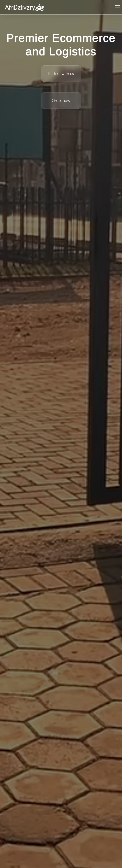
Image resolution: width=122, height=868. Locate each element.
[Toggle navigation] (117, 7)
